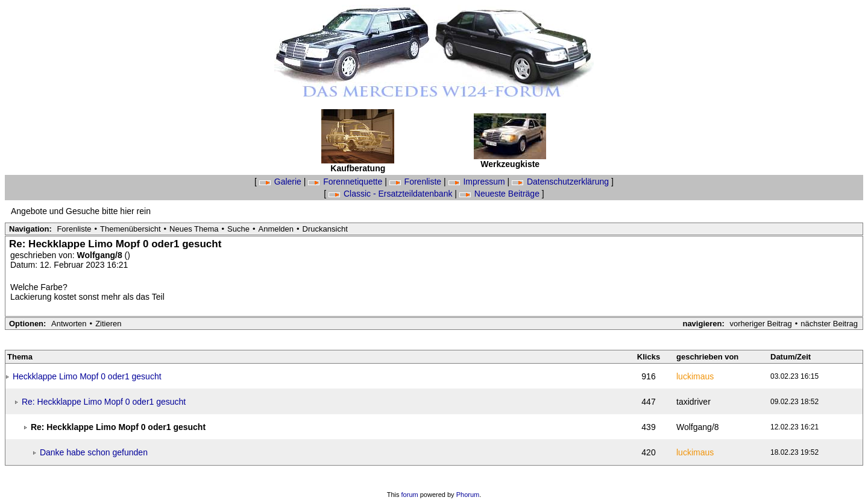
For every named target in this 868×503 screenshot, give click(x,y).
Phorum (468, 495)
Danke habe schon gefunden (94, 452)
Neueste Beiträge (501, 194)
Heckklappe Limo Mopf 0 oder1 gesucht (87, 376)
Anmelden (276, 229)
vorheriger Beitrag (760, 324)
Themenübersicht (130, 229)
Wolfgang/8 (101, 255)
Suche (238, 229)
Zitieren (108, 324)
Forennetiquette (346, 182)
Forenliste (417, 182)
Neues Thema (194, 229)
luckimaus (695, 376)
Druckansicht (325, 229)
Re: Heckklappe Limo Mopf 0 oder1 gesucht (104, 402)
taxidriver (693, 402)
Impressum (478, 182)
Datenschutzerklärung (561, 182)
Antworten (69, 324)
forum (410, 495)
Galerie (281, 182)
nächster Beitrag (829, 324)
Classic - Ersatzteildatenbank (392, 194)
